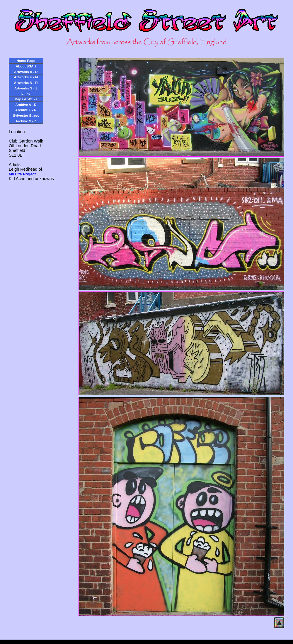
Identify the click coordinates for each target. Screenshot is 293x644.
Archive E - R (26, 110)
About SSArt (26, 66)
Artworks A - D (26, 72)
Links (26, 93)
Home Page (26, 61)
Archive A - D (26, 105)
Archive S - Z (26, 121)
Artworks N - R (26, 83)
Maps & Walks (26, 99)
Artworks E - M (26, 77)
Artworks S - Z (26, 88)
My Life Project (22, 174)
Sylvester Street (26, 115)
